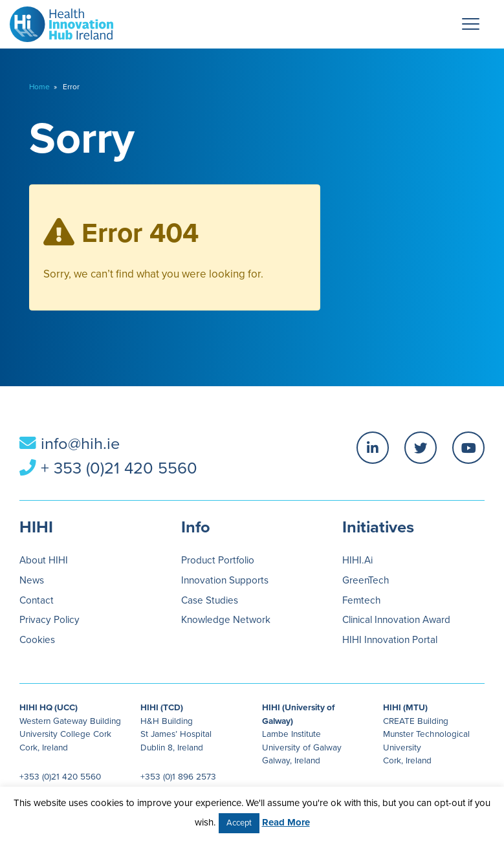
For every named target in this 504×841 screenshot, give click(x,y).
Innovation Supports (225, 580)
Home (39, 87)
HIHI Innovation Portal (390, 640)
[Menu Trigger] (471, 24)
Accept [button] (239, 823)
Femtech (361, 600)
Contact (37, 600)
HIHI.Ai (357, 560)
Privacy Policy (49, 620)
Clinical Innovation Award (396, 620)
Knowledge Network (226, 620)
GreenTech (366, 580)
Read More (286, 822)
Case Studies (210, 600)
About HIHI (44, 560)
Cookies (37, 640)
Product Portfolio (218, 560)
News (32, 580)
